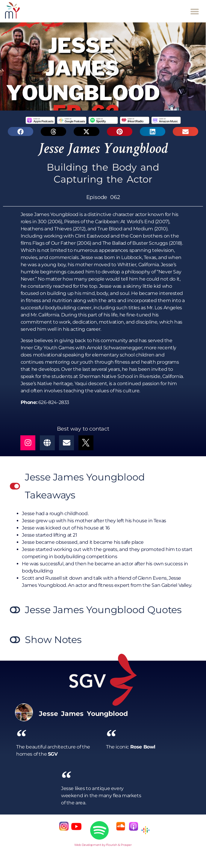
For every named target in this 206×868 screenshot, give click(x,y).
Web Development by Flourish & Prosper (103, 845)
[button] (195, 11)
